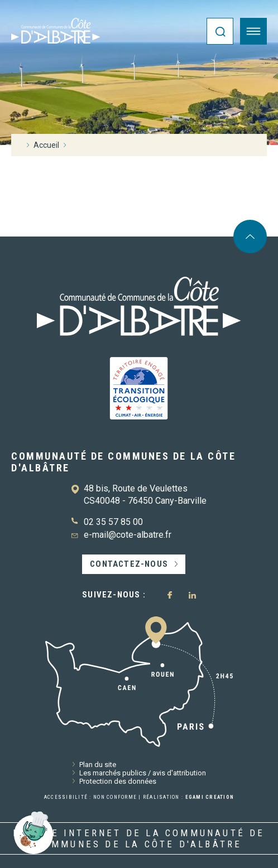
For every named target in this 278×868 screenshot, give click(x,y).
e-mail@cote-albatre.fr (128, 535)
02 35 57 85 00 (113, 522)
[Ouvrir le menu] (253, 31)
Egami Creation (210, 797)
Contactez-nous (129, 564)
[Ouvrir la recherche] (220, 31)
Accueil (46, 145)
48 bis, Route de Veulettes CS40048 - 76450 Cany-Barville (145, 495)
